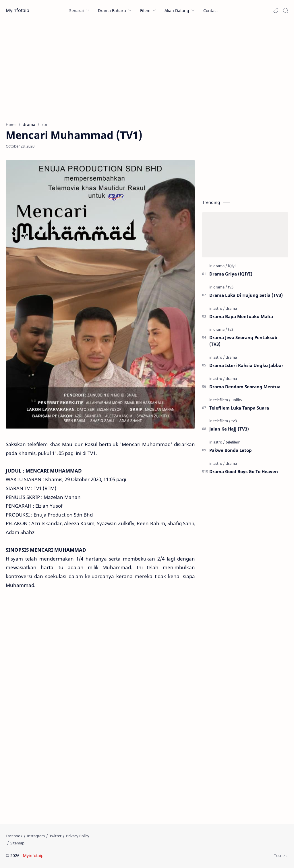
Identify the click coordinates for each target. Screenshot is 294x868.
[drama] (220, 266)
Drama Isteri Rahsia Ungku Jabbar (246, 365)
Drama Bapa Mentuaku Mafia (241, 316)
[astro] (219, 308)
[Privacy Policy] (78, 836)
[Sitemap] (17, 843)
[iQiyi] (232, 266)
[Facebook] (14, 836)
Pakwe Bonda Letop (231, 450)
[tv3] (231, 287)
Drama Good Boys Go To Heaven (244, 471)
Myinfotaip (18, 10)
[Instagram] (36, 836)
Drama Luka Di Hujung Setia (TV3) (246, 295)
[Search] (285, 10)
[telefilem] (222, 400)
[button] (276, 10)
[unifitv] (237, 400)
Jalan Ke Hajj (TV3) (229, 429)
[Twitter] (55, 836)
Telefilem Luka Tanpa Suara (239, 408)
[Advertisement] (147, 70)
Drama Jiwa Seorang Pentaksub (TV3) (243, 341)
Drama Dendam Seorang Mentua (245, 387)
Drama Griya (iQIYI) (231, 274)
